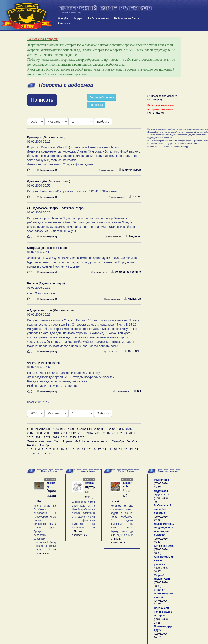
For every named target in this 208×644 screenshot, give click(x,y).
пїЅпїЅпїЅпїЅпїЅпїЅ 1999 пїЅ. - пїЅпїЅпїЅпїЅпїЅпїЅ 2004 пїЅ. (67, 429)
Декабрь (45, 445)
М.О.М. (135, 197)
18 (105, 449)
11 (67, 449)
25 (29, 454)
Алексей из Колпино (126, 272)
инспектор (132, 299)
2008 (39, 433)
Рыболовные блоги (127, 18)
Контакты (64, 24)
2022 (47, 437)
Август (105, 441)
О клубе (63, 18)
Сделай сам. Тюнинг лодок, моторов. (163, 612)
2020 (30, 437)
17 (99, 449)
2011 (64, 433)
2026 (81, 437)
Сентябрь (118, 441)
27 (39, 454)
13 (78, 449)
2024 (64, 437)
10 (62, 449)
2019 (132, 433)
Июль (95, 441)
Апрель (67, 441)
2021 (39, 437)
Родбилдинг (162, 480)
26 (34, 454)
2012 (73, 433)
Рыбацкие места (98, 18)
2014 (90, 433)
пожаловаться (106, 170)
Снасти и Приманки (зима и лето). (164, 593)
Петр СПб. (133, 351)
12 (73, 449)
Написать (42, 100)
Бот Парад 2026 (164, 546)
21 (120, 449)
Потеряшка (96, 105)
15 (89, 449)
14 (83, 449)
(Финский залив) (46, 137)
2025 (73, 437)
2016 (106, 433)
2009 (47, 433)
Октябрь (132, 441)
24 (136, 449)
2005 (121, 429)
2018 (124, 433)
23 (131, 449)
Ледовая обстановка (102, 97)
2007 (30, 433)
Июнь (86, 441)
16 (94, 449)
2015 (98, 433)
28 (45, 454)
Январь (32, 441)
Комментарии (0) (47, 170)
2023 (56, 437)
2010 (56, 433)
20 (115, 449)
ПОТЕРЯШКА (156, 113)
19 (110, 449)
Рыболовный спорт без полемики (162, 509)
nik (137, 391)
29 (50, 454)
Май (77, 441)
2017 (115, 433)
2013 (81, 433)
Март (57, 441)
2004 (112, 429)
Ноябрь (32, 445)
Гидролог (133, 236)
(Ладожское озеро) (56, 208)
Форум (78, 18)
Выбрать (103, 122)
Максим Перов (130, 170)
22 (126, 449)
